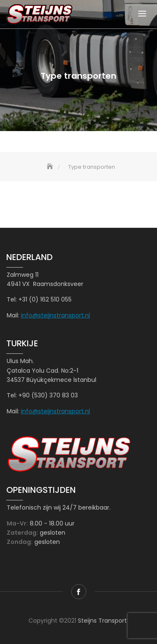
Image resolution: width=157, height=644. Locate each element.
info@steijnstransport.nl (55, 315)
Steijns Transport (102, 621)
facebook (79, 592)
